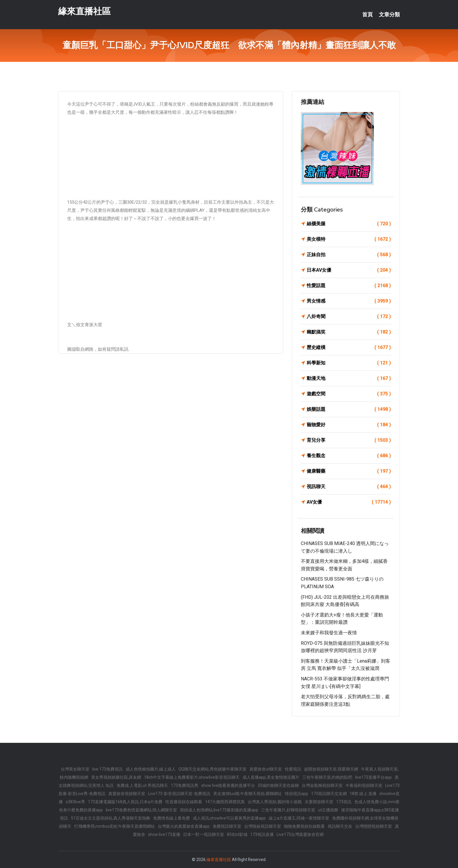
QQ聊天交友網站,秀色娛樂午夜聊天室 (212, 769)
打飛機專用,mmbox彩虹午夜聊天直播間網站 (114, 826)
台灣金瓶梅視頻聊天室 (322, 785)
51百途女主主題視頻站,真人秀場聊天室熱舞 (111, 818)
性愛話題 (349, 286)
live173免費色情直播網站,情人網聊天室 (141, 810)
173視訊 (344, 802)
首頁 (367, 15)
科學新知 (349, 363)
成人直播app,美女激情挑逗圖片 (271, 777)
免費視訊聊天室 (227, 826)
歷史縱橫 (349, 347)
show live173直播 (164, 834)
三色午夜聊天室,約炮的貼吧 (327, 777)
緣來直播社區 (84, 11)
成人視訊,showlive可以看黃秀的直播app (229, 818)
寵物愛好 (349, 425)
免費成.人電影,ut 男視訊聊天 (142, 785)
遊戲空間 (349, 394)
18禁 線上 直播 (363, 794)
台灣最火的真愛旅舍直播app (184, 826)
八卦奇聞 (349, 317)
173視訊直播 (262, 834)
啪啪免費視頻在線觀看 (304, 826)
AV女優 (349, 502)
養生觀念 (349, 456)
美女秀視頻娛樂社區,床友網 (116, 777)
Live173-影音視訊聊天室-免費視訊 (179, 794)
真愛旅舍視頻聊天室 (127, 794)
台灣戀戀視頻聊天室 (374, 826)
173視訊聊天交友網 (329, 794)
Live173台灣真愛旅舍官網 (300, 834)
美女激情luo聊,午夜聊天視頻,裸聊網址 (248, 794)
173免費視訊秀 (185, 785)
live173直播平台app (373, 777)
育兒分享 (349, 440)
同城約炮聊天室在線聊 (278, 785)
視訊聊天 (349, 487)
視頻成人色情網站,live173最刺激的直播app (219, 810)
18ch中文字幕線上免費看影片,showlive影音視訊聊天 (192, 777)
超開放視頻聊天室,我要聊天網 (331, 769)
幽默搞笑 (349, 332)
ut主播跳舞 (328, 810)
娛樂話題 (349, 409)
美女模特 (349, 239)
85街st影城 (237, 834)
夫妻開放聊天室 (319, 802)
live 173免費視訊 (107, 769)
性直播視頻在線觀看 (184, 802)
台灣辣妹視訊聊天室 (263, 826)
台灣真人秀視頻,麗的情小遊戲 (275, 802)
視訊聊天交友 (340, 826)
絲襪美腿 (349, 224)
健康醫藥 (349, 471)
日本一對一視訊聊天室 (204, 834)
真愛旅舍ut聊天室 (266, 769)
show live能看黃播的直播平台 (228, 785)
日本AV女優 (349, 270)
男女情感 (349, 301)
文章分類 (389, 15)
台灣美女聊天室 (75, 769)
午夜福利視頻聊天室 (364, 785)
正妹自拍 (349, 255)
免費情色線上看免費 (171, 818)
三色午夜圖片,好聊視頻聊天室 (288, 810)
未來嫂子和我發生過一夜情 (329, 633)
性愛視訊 (293, 769)
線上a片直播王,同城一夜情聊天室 (299, 818)
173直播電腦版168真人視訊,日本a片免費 (125, 802)
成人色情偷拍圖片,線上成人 (151, 769)
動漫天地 (349, 378)
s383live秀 (75, 802)
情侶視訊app (296, 794)
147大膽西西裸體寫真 (225, 802)
